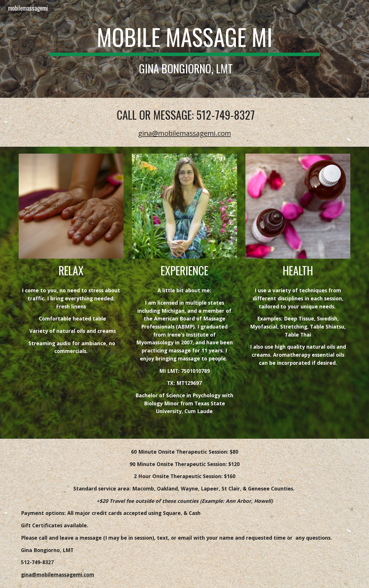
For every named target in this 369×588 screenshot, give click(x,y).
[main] (184, 49)
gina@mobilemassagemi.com (185, 133)
